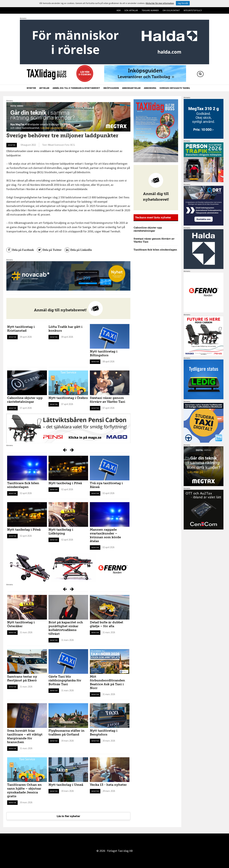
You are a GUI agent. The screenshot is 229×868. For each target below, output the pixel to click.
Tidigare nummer (150, 10)
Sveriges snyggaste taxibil (175, 88)
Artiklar (44, 88)
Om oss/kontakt (171, 10)
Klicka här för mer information (160, 3)
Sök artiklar (131, 10)
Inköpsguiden (111, 88)
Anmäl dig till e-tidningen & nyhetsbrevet (76, 88)
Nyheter (31, 88)
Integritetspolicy (193, 10)
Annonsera (150, 88)
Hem (119, 10)
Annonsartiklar (131, 88)
